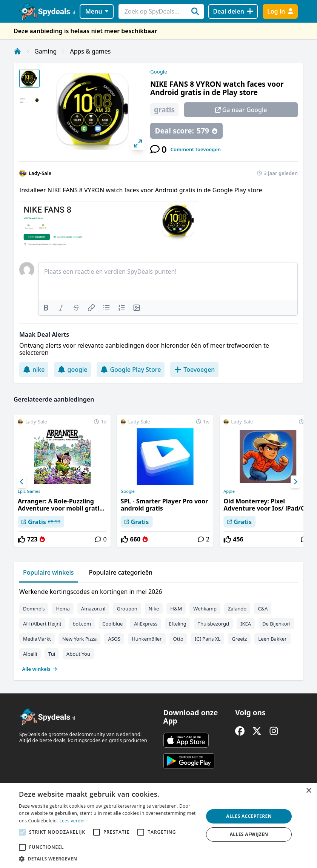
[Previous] (22, 482)
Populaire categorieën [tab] (121, 572)
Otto (178, 639)
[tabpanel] (158, 629)
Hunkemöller (147, 639)
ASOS (114, 639)
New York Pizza (80, 639)
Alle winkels (40, 669)
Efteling (177, 624)
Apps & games (90, 51)
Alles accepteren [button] (249, 816)
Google (159, 72)
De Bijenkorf (276, 624)
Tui (52, 654)
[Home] (17, 51)
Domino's (34, 609)
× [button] (309, 791)
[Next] (295, 482)
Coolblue (112, 624)
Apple (229, 491)
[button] (108, 859)
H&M (176, 609)
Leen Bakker (272, 639)
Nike (154, 609)
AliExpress (146, 624)
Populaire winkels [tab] (48, 572)
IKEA (246, 624)
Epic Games (29, 491)
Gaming (45, 51)
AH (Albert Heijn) (42, 624)
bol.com (82, 624)
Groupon (127, 609)
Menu (97, 11)
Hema (63, 609)
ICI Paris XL (208, 639)
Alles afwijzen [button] (249, 834)
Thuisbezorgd (213, 624)
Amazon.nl (93, 609)
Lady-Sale (40, 173)
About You (78, 654)
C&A (263, 609)
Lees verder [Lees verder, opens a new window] (72, 821)
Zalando (237, 609)
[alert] (158, 825)
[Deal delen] (233, 12)
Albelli (30, 654)
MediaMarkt (37, 639)
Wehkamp (205, 609)
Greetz (239, 639)
